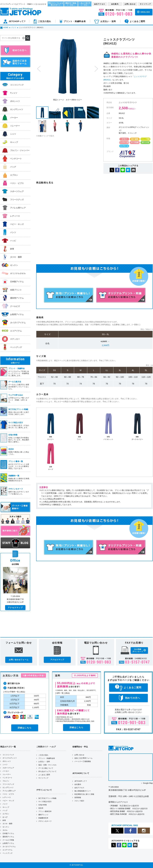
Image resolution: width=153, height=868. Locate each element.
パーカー (6, 771)
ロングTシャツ (8, 787)
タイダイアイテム (9, 847)
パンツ (5, 804)
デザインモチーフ (45, 821)
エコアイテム (7, 850)
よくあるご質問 (44, 775)
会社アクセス (79, 788)
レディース (7, 797)
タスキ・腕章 (7, 824)
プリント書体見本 (45, 811)
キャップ (6, 807)
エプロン (6, 814)
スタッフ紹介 (79, 801)
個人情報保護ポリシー (83, 791)
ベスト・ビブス (8, 794)
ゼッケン (6, 827)
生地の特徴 (43, 805)
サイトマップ (43, 778)
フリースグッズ (8, 784)
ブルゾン (6, 781)
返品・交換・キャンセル (47, 765)
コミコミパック (8, 755)
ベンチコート (7, 778)
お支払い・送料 (44, 762)
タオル (5, 830)
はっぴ (5, 817)
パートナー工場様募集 (83, 761)
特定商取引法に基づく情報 (84, 794)
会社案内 (78, 784)
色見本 (41, 808)
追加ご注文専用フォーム (83, 758)
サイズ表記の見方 (45, 801)
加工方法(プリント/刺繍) (47, 798)
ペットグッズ (7, 853)
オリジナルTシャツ (10, 758)
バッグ (5, 810)
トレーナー (7, 774)
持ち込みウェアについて (47, 771)
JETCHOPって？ (81, 781)
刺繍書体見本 (43, 818)
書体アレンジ (43, 815)
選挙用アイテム (8, 837)
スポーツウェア (8, 768)
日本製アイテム (8, 833)
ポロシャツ (7, 761)
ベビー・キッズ (8, 801)
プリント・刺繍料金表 (47, 758)
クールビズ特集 (8, 840)
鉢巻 (4, 820)
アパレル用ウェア (9, 791)
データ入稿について (46, 768)
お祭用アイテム (8, 843)
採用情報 (78, 797)
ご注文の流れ (43, 755)
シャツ (5, 765)
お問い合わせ (79, 755)
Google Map (148, 783)
